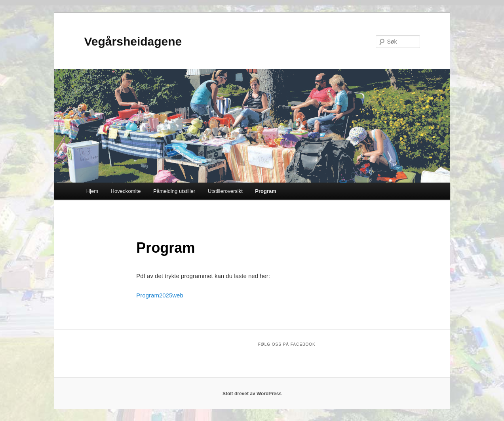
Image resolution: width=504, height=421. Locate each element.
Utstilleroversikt (225, 191)
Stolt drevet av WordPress (252, 394)
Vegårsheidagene (133, 41)
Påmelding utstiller (174, 191)
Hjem (92, 191)
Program (265, 191)
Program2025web (160, 295)
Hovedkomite (126, 191)
